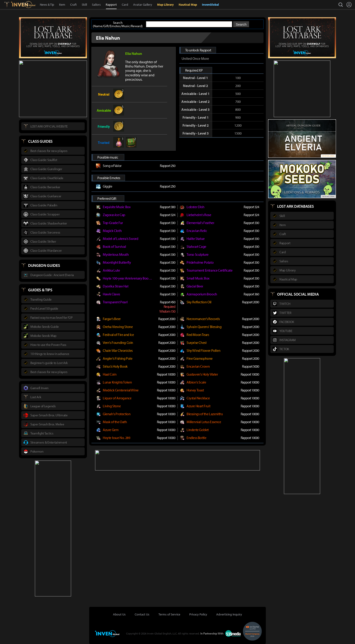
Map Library (165, 5)
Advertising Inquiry (229, 614)
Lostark (10, 5)
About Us (119, 614)
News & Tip (47, 5)
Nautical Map (188, 5)
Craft (73, 5)
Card (125, 5)
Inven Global (23, 5)
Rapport (111, 5)
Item (62, 5)
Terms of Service (169, 614)
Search (241, 24)
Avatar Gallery (143, 5)
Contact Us (142, 614)
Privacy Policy (198, 614)
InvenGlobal (210, 5)
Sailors (96, 5)
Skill (84, 5)
